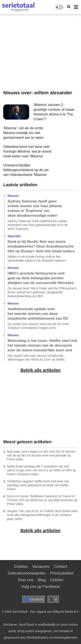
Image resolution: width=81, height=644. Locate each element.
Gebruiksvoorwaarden (27, 573)
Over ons (26, 580)
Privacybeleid (62, 573)
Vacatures (41, 567)
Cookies (21, 567)
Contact (60, 567)
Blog (42, 580)
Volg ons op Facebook (40, 587)
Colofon (57, 580)
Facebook (33, 599)
